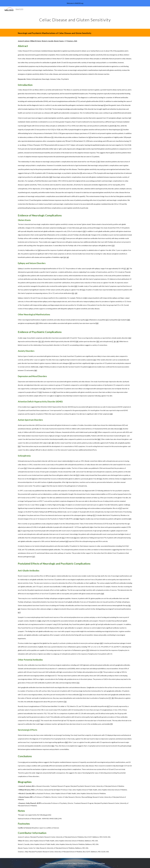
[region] (75, 3)
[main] (75, 19)
